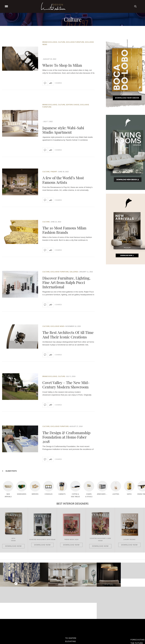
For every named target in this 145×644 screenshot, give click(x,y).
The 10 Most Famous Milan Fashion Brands (64, 230)
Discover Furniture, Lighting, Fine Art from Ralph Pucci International (66, 282)
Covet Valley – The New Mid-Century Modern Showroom (66, 385)
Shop (73, 632)
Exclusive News (57, 326)
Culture (62, 42)
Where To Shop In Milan (62, 65)
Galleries (74, 272)
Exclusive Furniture (75, 42)
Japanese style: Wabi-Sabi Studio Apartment (63, 130)
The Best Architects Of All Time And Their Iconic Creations (68, 335)
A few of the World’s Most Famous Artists (63, 180)
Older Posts (9, 471)
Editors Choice (73, 105)
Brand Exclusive (50, 42)
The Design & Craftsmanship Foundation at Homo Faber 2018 (66, 437)
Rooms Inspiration (73, 626)
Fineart (54, 172)
